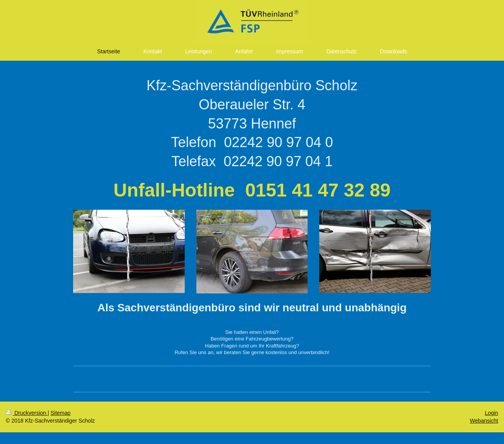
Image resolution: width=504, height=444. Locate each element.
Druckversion (27, 413)
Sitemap (60, 413)
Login (492, 413)
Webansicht (484, 421)
